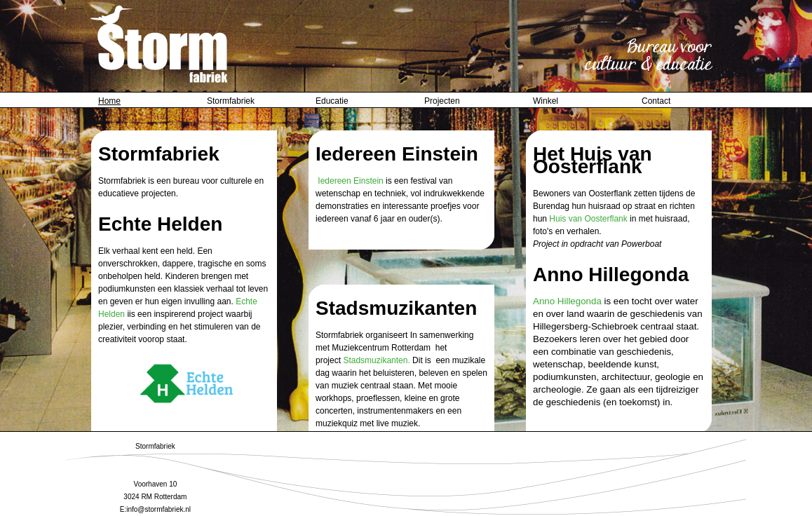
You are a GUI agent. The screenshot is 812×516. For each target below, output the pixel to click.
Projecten (442, 101)
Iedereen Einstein (350, 181)
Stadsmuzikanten (375, 360)
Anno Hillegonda (567, 301)
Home (109, 101)
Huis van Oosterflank (588, 219)
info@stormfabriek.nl (158, 509)
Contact (656, 101)
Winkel (546, 101)
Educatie (332, 101)
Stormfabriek (231, 101)
